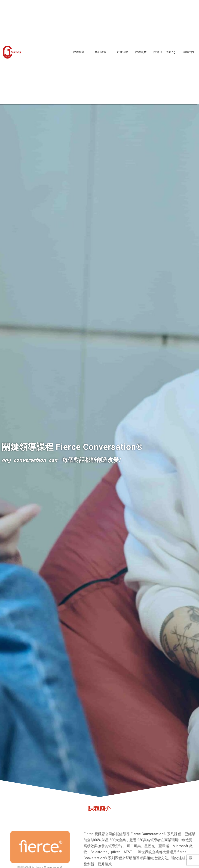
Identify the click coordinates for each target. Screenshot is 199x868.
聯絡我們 (188, 52)
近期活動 (123, 52)
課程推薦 (81, 52)
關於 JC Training (164, 52)
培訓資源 (102, 52)
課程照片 (141, 52)
